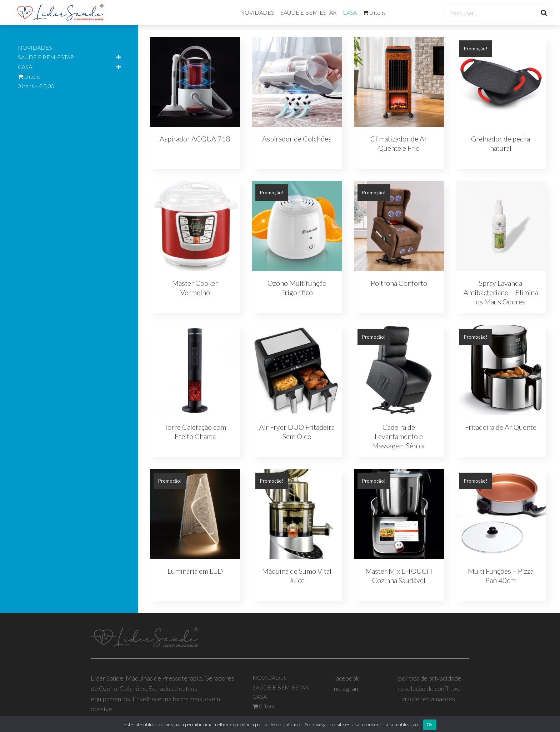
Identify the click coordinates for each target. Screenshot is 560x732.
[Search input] (490, 13)
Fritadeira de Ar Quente (501, 427)
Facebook (346, 678)
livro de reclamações (427, 699)
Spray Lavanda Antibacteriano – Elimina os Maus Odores (501, 292)
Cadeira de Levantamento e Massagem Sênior (399, 436)
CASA (350, 12)
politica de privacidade (430, 678)
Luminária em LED (195, 571)
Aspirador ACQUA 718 (195, 139)
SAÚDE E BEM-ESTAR (308, 12)
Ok (429, 725)
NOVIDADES (257, 12)
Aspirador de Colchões (297, 139)
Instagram (346, 688)
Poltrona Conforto (399, 283)
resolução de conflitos (429, 688)
